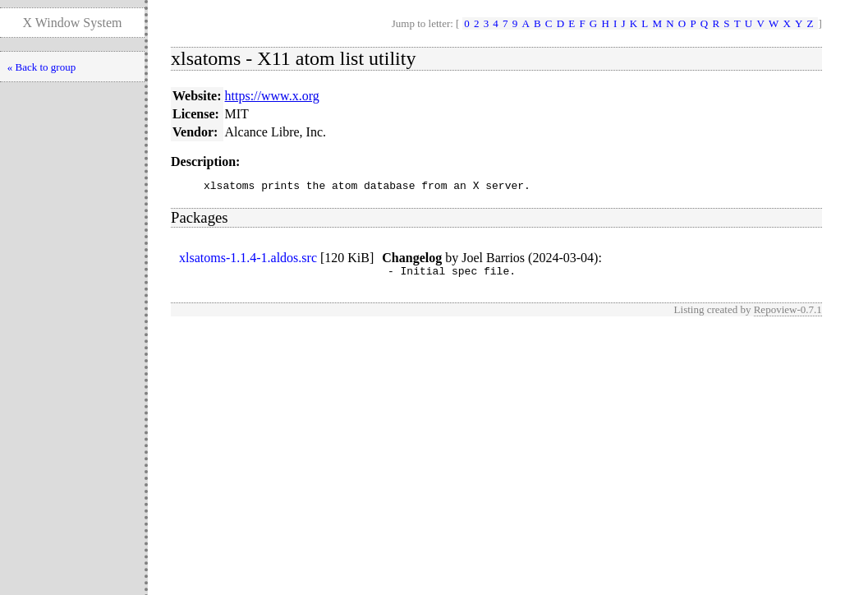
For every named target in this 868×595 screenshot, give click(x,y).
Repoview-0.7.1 (788, 314)
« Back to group (41, 67)
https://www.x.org (272, 96)
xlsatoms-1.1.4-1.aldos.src (248, 260)
